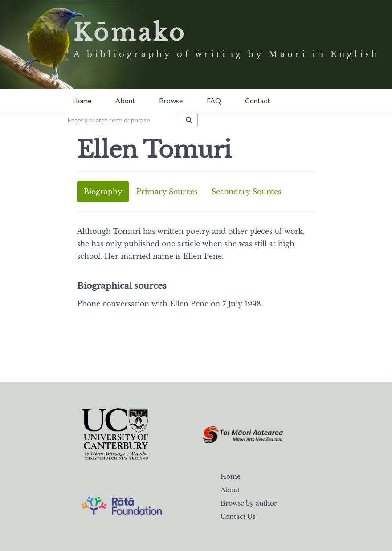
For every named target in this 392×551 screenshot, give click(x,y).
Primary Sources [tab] (167, 192)
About (125, 100)
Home (82, 100)
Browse (171, 100)
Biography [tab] (103, 192)
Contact (257, 100)
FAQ (214, 100)
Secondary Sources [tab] (246, 192)
